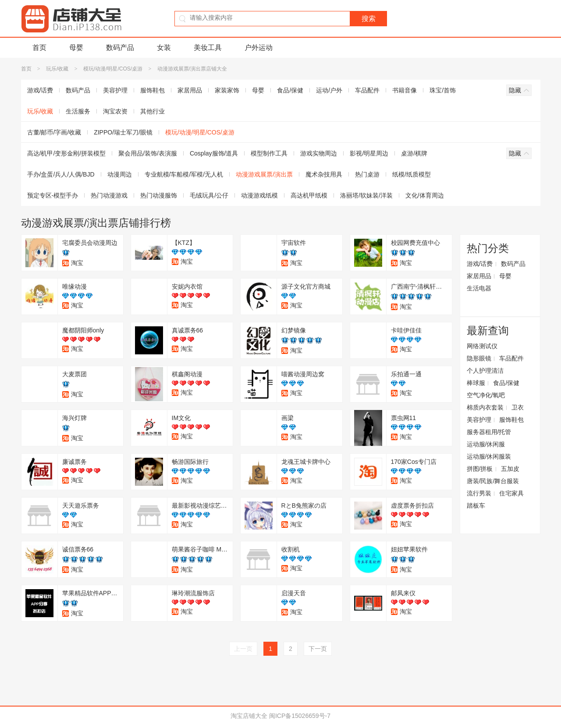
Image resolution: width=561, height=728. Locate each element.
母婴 (76, 48)
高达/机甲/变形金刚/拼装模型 (67, 153)
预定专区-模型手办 (53, 195)
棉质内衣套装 (485, 407)
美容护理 (115, 90)
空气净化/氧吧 (486, 395)
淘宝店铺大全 (249, 716)
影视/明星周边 (369, 153)
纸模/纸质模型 (412, 174)
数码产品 (120, 48)
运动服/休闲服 (486, 444)
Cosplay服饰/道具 (214, 153)
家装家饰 (227, 90)
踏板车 (476, 505)
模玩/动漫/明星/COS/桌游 (113, 69)
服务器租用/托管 (489, 432)
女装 (164, 48)
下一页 (318, 649)
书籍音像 (405, 90)
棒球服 (476, 383)
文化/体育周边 (425, 195)
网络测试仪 (482, 346)
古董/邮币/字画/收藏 (54, 132)
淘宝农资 (115, 111)
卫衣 (518, 407)
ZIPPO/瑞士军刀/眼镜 (123, 132)
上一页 (243, 649)
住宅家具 (511, 493)
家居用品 (190, 90)
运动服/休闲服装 (489, 456)
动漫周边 (120, 174)
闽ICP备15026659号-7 (300, 716)
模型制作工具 (269, 153)
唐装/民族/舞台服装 (493, 481)
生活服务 (78, 111)
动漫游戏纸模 (259, 195)
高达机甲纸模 (309, 195)
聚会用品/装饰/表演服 (148, 153)
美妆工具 (208, 48)
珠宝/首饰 (443, 90)
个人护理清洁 (485, 371)
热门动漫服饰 (159, 195)
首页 (39, 48)
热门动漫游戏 (109, 195)
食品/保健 (290, 90)
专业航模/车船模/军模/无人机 (184, 174)
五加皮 (510, 469)
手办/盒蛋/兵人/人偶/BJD (61, 174)
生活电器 (479, 288)
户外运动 (259, 48)
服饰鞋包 (153, 90)
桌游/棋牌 (414, 153)
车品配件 (367, 90)
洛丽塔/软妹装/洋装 (366, 195)
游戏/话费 (40, 90)
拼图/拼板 (480, 469)
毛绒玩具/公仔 (209, 195)
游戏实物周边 (319, 153)
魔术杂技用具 (324, 174)
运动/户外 (329, 90)
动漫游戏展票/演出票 (264, 174)
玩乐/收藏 (57, 69)
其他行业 (153, 111)
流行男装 (479, 493)
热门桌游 (367, 174)
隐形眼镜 (479, 358)
